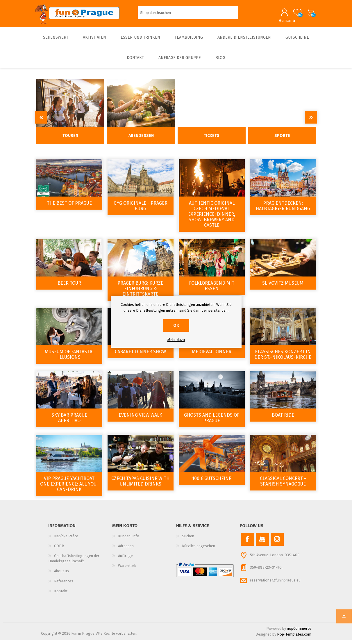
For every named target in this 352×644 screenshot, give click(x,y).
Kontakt (61, 595)
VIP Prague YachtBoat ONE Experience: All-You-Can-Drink (69, 488)
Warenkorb (305, 14)
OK (176, 325)
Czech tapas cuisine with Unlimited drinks (140, 485)
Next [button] (311, 122)
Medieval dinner (212, 356)
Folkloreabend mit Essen (212, 290)
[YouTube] (262, 543)
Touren (70, 140)
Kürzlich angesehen (199, 550)
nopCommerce (299, 633)
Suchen (188, 540)
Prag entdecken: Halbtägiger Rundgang (283, 210)
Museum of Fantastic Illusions (69, 358)
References (64, 585)
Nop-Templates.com (294, 638)
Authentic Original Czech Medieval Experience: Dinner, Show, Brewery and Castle (212, 218)
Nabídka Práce (66, 540)
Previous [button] (41, 122)
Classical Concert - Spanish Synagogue (283, 485)
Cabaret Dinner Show (140, 356)
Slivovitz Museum (283, 287)
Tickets (212, 140)
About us (61, 575)
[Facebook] (248, 543)
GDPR (59, 550)
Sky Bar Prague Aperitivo (69, 422)
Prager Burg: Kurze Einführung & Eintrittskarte (140, 293)
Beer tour (69, 287)
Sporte (282, 140)
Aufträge (125, 560)
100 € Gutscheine (212, 482)
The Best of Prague (69, 207)
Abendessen (141, 140)
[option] (70, 116)
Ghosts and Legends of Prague (212, 422)
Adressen (126, 550)
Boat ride (283, 419)
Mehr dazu (176, 340)
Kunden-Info (129, 540)
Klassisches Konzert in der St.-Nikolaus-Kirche (283, 358)
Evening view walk (140, 419)
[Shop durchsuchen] (188, 15)
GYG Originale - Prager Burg (141, 210)
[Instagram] (277, 543)
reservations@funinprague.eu (275, 584)
